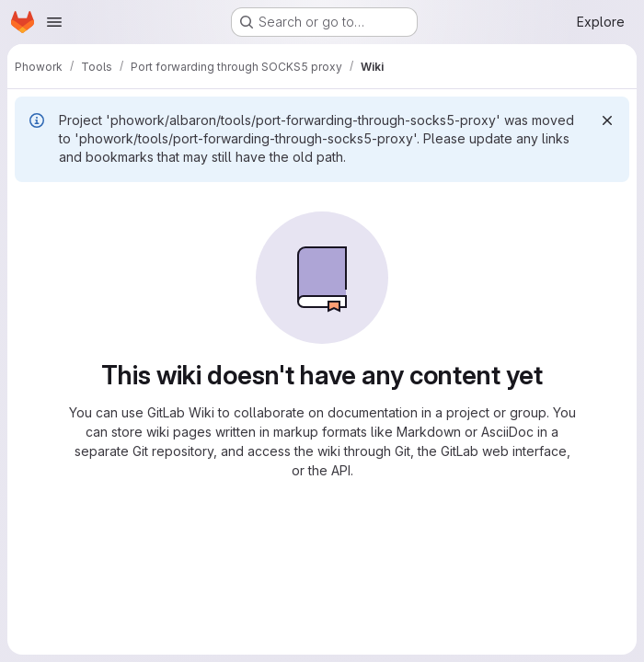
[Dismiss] (607, 120)
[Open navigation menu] (54, 22)
